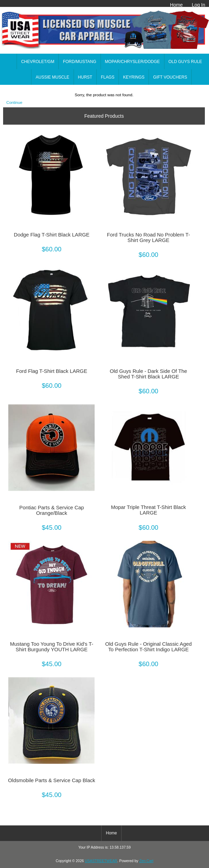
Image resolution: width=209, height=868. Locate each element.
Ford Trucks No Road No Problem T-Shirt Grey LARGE (149, 238)
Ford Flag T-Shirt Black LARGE (52, 371)
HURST (85, 77)
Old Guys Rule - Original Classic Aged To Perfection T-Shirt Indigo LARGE (148, 647)
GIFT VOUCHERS (170, 77)
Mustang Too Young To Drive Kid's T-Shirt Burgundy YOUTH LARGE (52, 647)
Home (176, 5)
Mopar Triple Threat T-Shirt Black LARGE (148, 510)
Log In (198, 5)
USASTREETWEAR (101, 861)
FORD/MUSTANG (79, 62)
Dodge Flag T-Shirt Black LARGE (52, 235)
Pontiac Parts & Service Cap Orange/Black (52, 510)
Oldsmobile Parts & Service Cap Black (51, 780)
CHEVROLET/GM (38, 62)
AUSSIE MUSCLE (52, 77)
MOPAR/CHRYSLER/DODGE (132, 62)
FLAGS (108, 77)
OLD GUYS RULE (185, 62)
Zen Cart (146, 861)
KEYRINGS (134, 77)
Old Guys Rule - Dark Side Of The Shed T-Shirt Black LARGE (149, 374)
